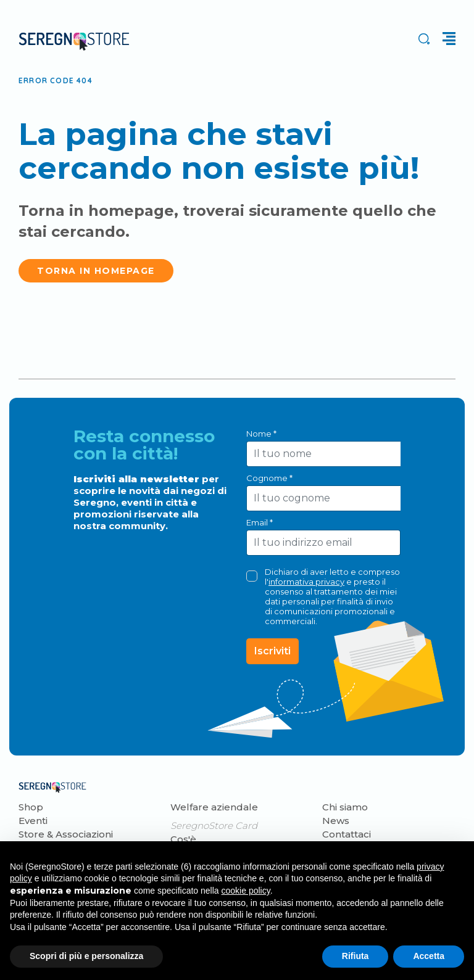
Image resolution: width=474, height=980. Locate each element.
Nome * (261, 434)
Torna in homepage (96, 271)
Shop (31, 807)
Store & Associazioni (66, 834)
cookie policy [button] (246, 891)
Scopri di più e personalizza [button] (86, 956)
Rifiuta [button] (355, 956)
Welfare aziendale (214, 807)
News (336, 821)
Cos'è (183, 839)
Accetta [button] (429, 956)
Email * (260, 522)
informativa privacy (306, 582)
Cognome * (269, 478)
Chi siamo (345, 807)
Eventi (33, 821)
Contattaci (347, 834)
